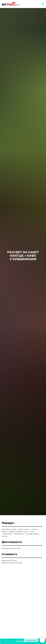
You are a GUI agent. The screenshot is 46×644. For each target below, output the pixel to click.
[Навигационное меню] (43, 4)
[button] (23, 641)
